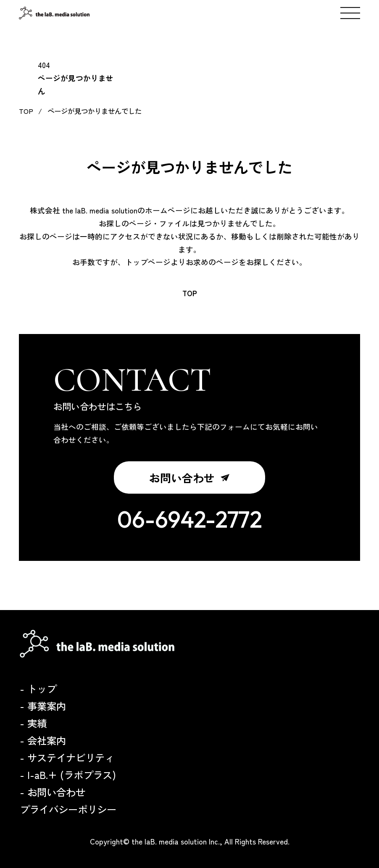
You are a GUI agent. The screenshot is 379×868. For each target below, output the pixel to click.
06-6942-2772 (190, 519)
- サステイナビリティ (67, 758)
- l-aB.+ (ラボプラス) (68, 775)
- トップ (38, 689)
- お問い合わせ (53, 792)
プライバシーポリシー (68, 809)
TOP (190, 293)
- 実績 (33, 723)
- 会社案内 (43, 740)
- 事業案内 (43, 706)
